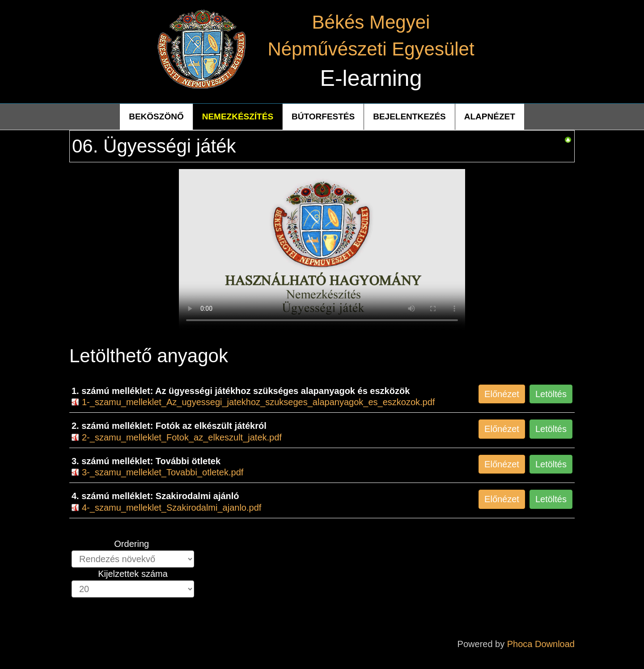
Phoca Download (541, 644)
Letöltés (551, 394)
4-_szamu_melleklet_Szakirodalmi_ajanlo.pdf (172, 508)
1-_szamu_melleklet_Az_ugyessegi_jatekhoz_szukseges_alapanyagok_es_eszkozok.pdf (258, 402)
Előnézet (502, 394)
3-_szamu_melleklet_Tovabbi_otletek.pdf (163, 472)
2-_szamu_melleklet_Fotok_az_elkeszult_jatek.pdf (182, 437)
